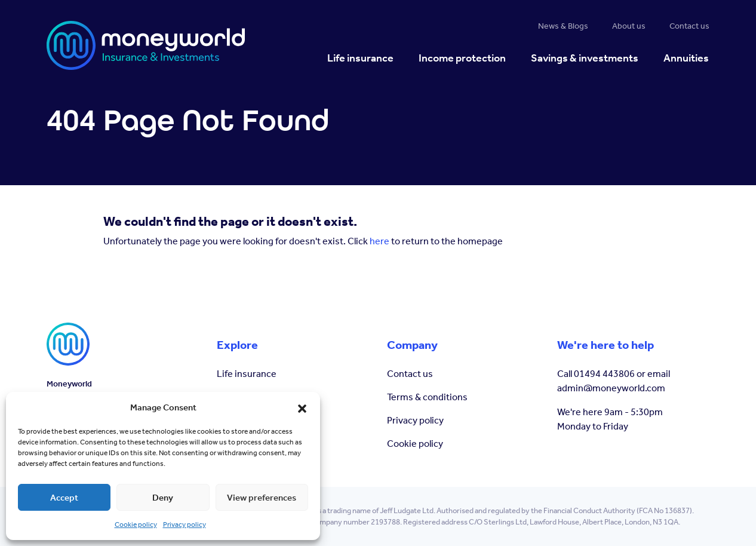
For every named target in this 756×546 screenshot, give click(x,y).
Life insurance (247, 374)
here (379, 241)
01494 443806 (604, 374)
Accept (64, 498)
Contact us (410, 374)
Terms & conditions (427, 397)
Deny (163, 498)
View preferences (262, 498)
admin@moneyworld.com (611, 388)
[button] (302, 407)
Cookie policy (136, 524)
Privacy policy (185, 524)
